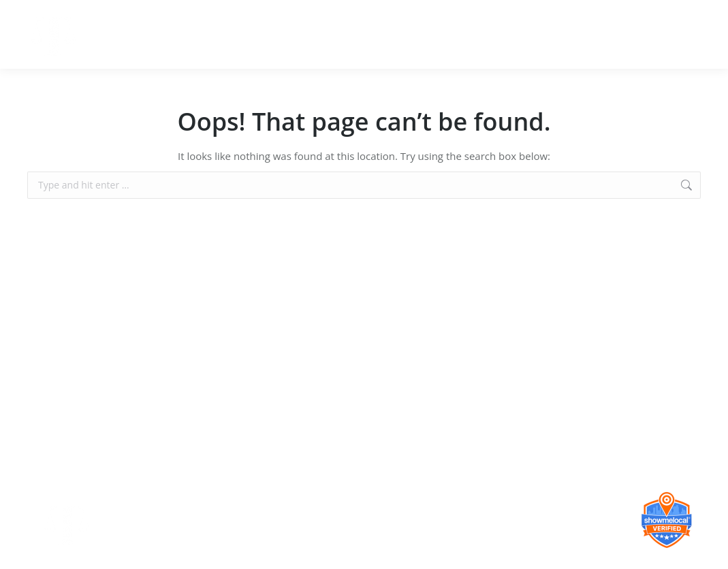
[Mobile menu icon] (706, 35)
